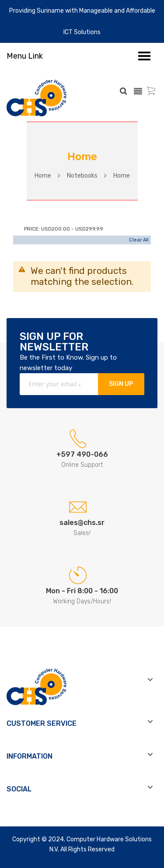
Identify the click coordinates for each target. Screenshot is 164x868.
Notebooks (82, 176)
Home (43, 176)
